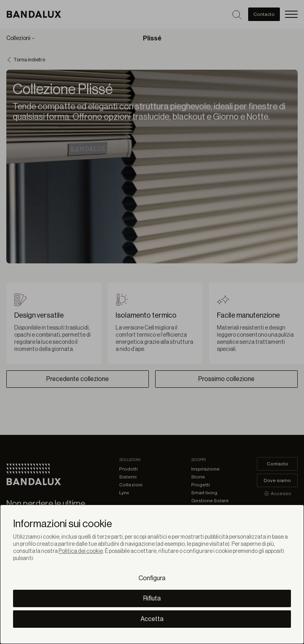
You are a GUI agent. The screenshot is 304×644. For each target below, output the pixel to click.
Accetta (152, 619)
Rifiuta (152, 598)
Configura (152, 578)
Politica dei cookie (81, 551)
